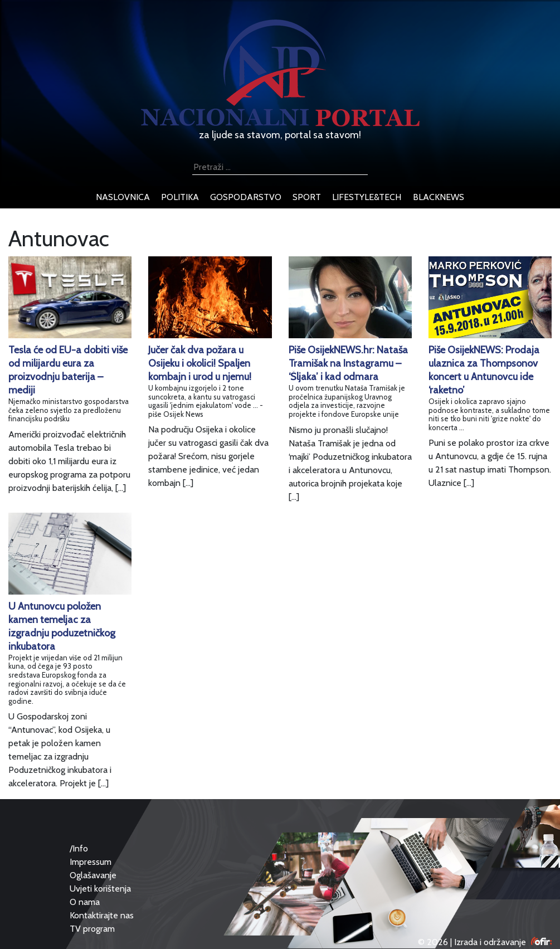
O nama (85, 902)
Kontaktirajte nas (102, 915)
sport (307, 197)
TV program (92, 929)
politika (180, 197)
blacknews (439, 197)
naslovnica (123, 197)
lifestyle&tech (367, 197)
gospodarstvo (246, 197)
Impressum (91, 862)
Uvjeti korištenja (100, 889)
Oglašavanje (93, 875)
